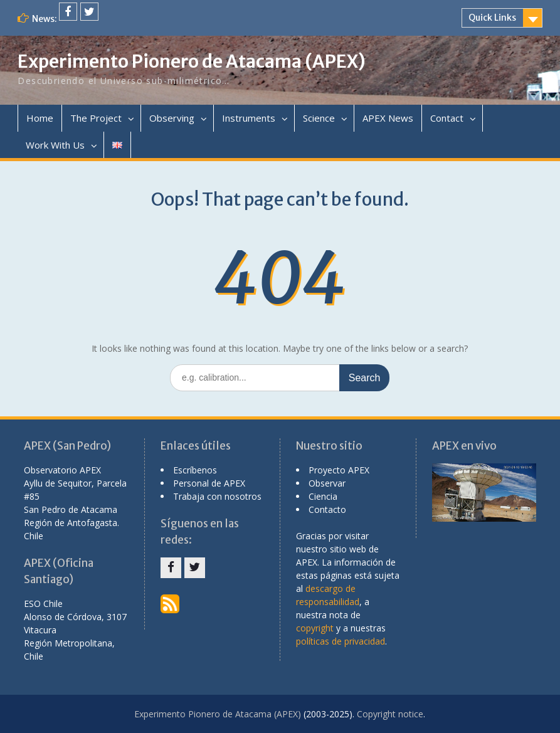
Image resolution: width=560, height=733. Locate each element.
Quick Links (492, 18)
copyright (315, 628)
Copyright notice (390, 714)
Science (319, 118)
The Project (96, 118)
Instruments (249, 118)
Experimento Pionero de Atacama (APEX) (192, 61)
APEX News (388, 118)
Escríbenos (195, 470)
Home (40, 118)
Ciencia (323, 496)
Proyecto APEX (339, 470)
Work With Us (55, 145)
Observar (327, 483)
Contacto (327, 509)
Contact (447, 118)
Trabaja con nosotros (217, 496)
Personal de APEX (209, 483)
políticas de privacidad (341, 641)
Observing (172, 118)
